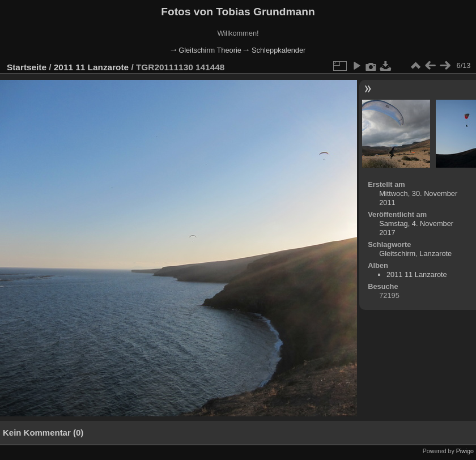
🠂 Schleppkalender (274, 50)
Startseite (27, 67)
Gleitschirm (397, 254)
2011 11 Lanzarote (91, 67)
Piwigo (465, 451)
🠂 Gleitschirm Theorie (206, 50)
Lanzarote (435, 254)
